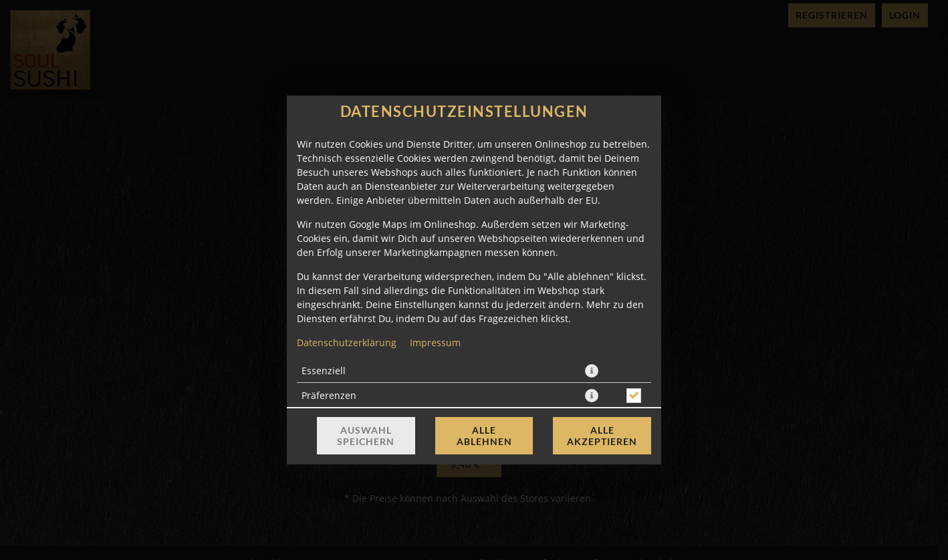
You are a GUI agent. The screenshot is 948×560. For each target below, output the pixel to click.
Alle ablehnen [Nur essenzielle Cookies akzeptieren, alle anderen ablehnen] (484, 436)
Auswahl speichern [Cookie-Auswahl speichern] (366, 436)
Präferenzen (329, 395)
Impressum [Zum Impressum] (435, 342)
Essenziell (324, 371)
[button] (592, 371)
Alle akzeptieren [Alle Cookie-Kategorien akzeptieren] (602, 436)
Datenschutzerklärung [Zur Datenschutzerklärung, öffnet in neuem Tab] (347, 342)
